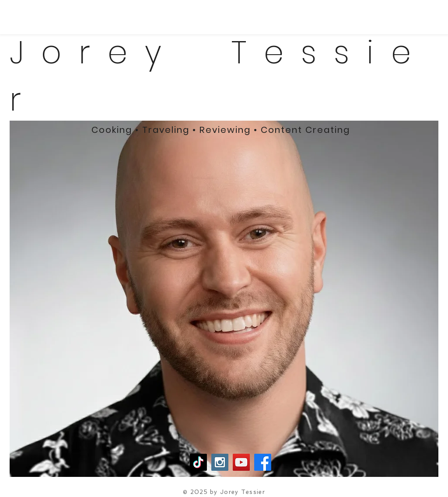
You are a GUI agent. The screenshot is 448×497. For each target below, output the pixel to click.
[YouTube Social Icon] (241, 462)
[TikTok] (198, 462)
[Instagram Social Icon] (220, 462)
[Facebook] (263, 462)
